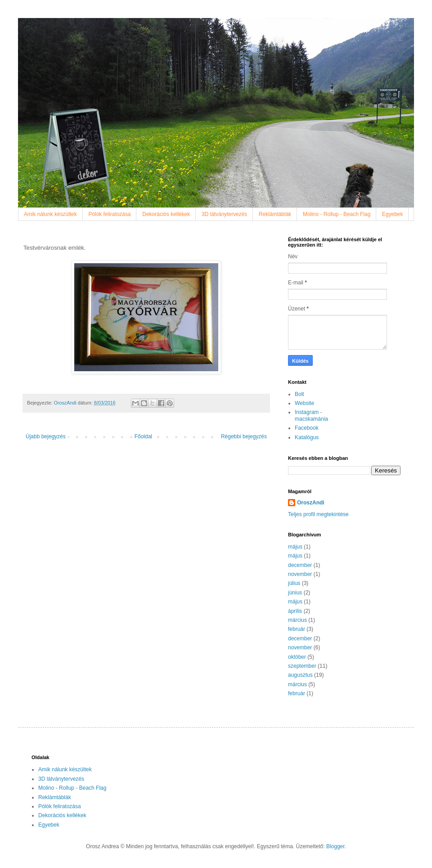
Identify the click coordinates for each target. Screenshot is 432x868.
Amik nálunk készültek (50, 214)
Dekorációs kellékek (166, 214)
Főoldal (143, 436)
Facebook (307, 428)
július (294, 583)
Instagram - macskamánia (311, 415)
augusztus (300, 675)
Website (304, 403)
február (297, 629)
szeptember (302, 666)
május (295, 547)
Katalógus (307, 437)
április (295, 611)
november (300, 574)
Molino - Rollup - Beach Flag (337, 214)
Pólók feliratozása (110, 214)
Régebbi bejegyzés (244, 436)
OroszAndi (311, 503)
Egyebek (392, 214)
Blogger (335, 846)
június (295, 593)
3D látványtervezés (224, 214)
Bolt (299, 394)
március (297, 620)
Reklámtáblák (275, 214)
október (297, 657)
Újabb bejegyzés (46, 436)
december (300, 565)
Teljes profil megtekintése (318, 514)
